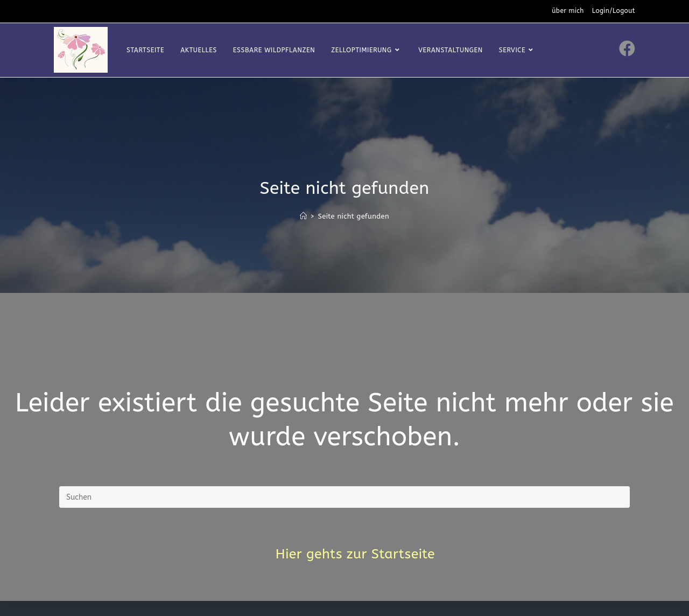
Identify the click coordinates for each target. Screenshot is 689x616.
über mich (568, 11)
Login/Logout (614, 11)
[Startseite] (303, 216)
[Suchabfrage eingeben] (344, 497)
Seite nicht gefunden (353, 216)
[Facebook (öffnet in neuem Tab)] (627, 49)
